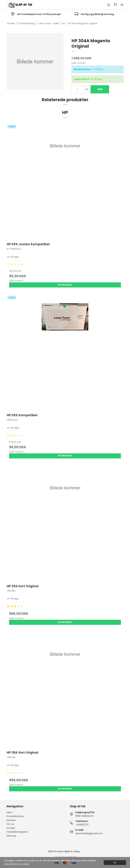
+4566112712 (82, 825)
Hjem (9, 812)
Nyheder (11, 820)
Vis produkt (65, 285)
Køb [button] (100, 89)
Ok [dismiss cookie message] (115, 863)
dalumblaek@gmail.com (89, 833)
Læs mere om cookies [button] (17, 864)
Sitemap (11, 836)
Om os (10, 824)
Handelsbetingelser (17, 832)
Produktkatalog (15, 816)
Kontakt (11, 828)
